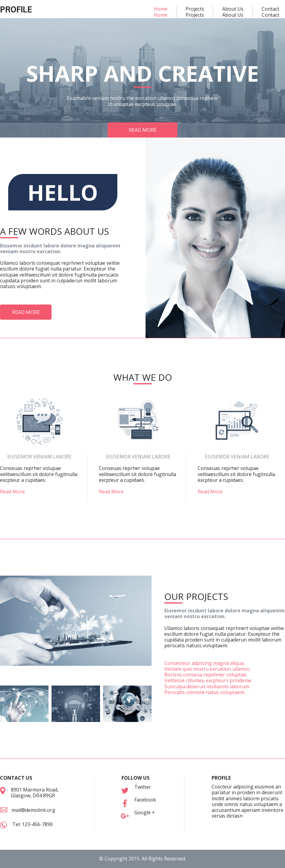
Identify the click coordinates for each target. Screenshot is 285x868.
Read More (12, 492)
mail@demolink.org (33, 810)
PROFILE (16, 9)
